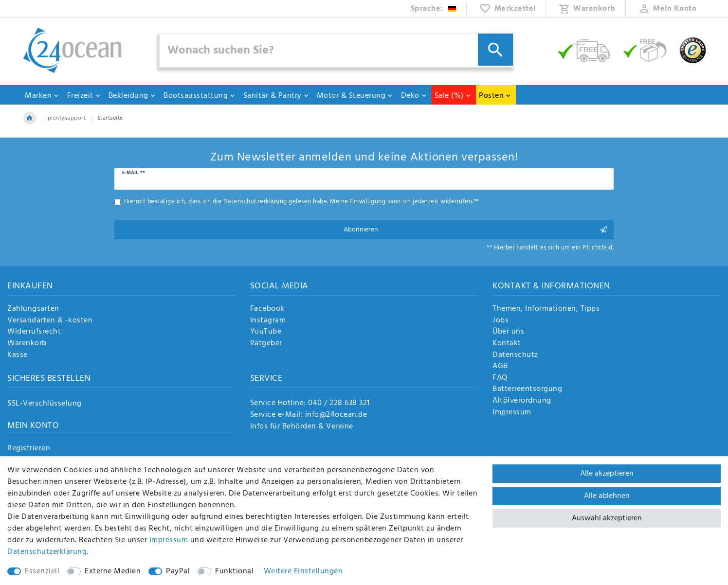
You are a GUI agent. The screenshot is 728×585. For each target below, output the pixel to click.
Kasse (18, 355)
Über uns (508, 332)
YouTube (266, 332)
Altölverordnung (522, 401)
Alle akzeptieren (607, 474)
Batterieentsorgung (527, 390)
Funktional (234, 571)
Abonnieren (475, 230)
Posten (495, 96)
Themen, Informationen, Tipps (546, 309)
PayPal (178, 571)
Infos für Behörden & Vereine (302, 426)
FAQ (500, 378)
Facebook (267, 309)
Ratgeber (266, 344)
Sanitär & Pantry (276, 96)
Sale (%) (453, 96)
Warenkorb (27, 344)
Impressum (512, 413)
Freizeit (84, 96)
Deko (414, 96)
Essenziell (42, 571)
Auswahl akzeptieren (607, 518)
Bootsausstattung (200, 96)
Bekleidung (132, 96)
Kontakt (507, 344)
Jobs (500, 321)
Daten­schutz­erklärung (47, 552)
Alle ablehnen (607, 496)
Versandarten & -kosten (50, 321)
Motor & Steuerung (355, 96)
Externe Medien (113, 571)
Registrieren (29, 449)
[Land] (434, 9)
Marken (42, 96)
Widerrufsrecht (34, 332)
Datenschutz (515, 355)
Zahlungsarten (33, 309)
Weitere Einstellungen (303, 571)
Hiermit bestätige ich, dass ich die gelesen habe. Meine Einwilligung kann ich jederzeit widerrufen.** (301, 202)
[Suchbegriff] (336, 50)
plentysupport (67, 118)
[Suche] (495, 50)
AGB (500, 367)
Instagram (268, 321)
